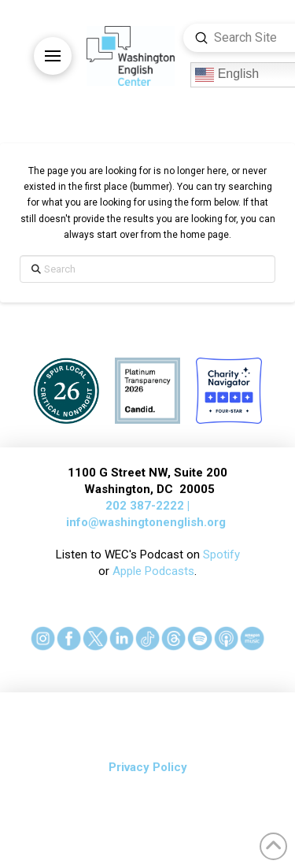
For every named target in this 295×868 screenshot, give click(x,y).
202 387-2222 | (147, 506)
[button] (53, 56)
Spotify (221, 555)
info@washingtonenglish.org (146, 522)
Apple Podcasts (153, 571)
